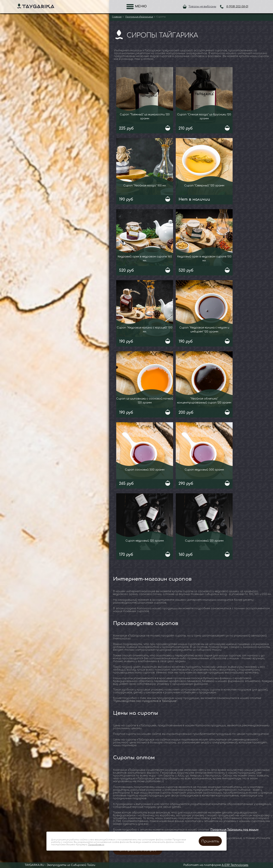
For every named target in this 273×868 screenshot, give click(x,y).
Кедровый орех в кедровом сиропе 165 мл (145, 259)
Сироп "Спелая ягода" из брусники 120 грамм (204, 117)
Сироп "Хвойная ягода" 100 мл (145, 186)
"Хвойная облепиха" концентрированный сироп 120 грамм (204, 401)
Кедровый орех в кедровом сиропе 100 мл (204, 259)
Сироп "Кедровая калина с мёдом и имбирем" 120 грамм (204, 330)
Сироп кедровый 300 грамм (204, 470)
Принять (210, 841)
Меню (140, 6)
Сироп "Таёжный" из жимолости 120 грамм (145, 117)
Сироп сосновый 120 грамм (204, 541)
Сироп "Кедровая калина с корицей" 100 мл (145, 330)
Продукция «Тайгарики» (139, 17)
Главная (117, 17)
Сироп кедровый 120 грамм (145, 541)
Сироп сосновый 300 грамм (145, 470)
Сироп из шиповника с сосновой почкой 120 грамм (145, 401)
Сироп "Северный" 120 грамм (204, 186)
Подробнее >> (96, 845)
